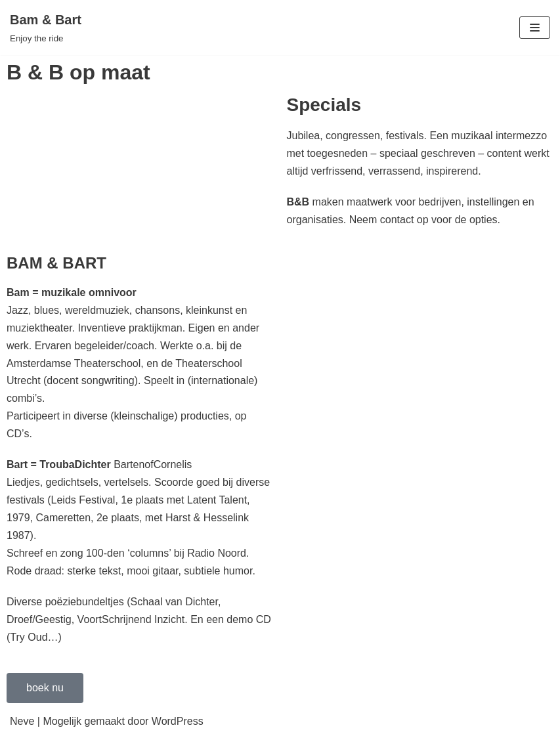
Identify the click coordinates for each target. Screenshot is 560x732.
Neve (22, 721)
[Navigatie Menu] (535, 28)
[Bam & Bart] (46, 28)
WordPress (178, 721)
